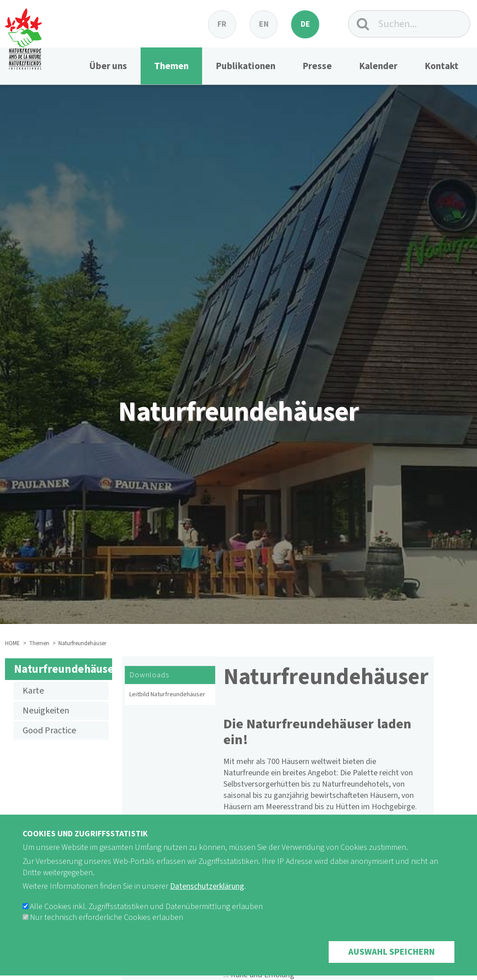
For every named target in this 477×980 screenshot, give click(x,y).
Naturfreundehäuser (63, 669)
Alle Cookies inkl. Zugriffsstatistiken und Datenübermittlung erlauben (146, 919)
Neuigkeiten (46, 711)
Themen (171, 66)
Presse (317, 66)
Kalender (378, 66)
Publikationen (246, 66)
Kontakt (442, 66)
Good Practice (49, 731)
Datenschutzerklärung (207, 899)
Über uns (108, 66)
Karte (33, 691)
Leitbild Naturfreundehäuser (167, 694)
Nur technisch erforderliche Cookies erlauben (106, 930)
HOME (12, 643)
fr (222, 24)
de (305, 24)
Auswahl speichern (392, 965)
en (264, 24)
